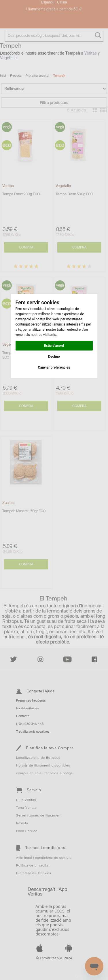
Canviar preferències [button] (54, 367)
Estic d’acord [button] (54, 346)
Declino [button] (54, 357)
